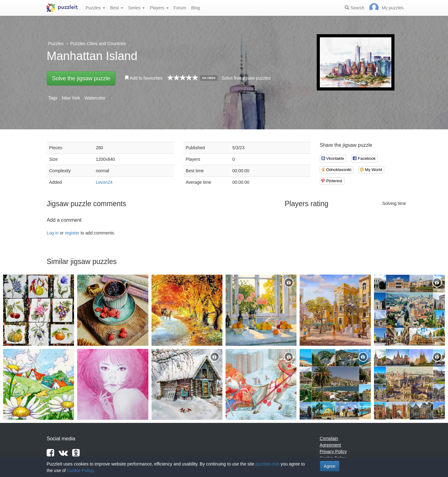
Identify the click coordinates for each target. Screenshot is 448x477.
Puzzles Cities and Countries (98, 44)
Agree (330, 466)
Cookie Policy (80, 470)
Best (117, 8)
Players (159, 8)
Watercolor (95, 98)
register (72, 233)
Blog (195, 8)
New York (71, 98)
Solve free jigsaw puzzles (246, 78)
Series (137, 8)
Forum (180, 8)
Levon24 (104, 182)
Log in (53, 233)
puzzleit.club (267, 464)
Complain (329, 438)
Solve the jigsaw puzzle (81, 78)
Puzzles (95, 8)
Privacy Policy (333, 452)
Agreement (330, 445)
